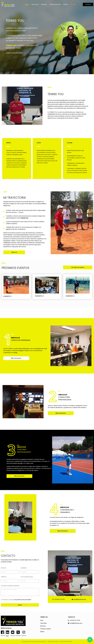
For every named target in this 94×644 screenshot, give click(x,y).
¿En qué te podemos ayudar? (10, 586)
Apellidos (24, 568)
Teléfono (4, 577)
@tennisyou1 (13, 636)
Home (27, 4)
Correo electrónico (27, 577)
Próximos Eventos (55, 4)
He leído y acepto (17, 600)
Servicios (44, 4)
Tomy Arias (35, 4)
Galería (66, 4)
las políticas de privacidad (23, 600)
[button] (90, 640)
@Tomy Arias (7, 636)
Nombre (4, 568)
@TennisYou (3, 636)
